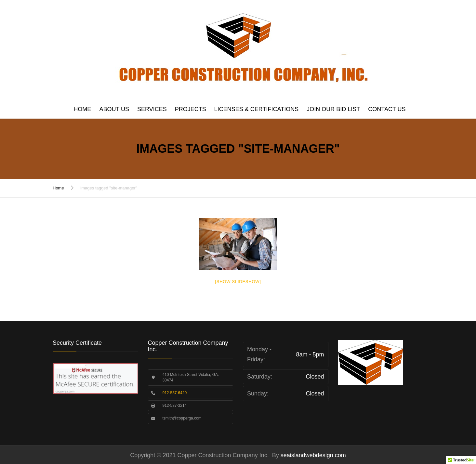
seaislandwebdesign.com (312, 455)
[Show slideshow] (238, 282)
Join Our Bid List (333, 109)
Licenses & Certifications (256, 109)
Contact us (387, 109)
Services (152, 109)
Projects (191, 109)
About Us (114, 109)
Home (82, 109)
